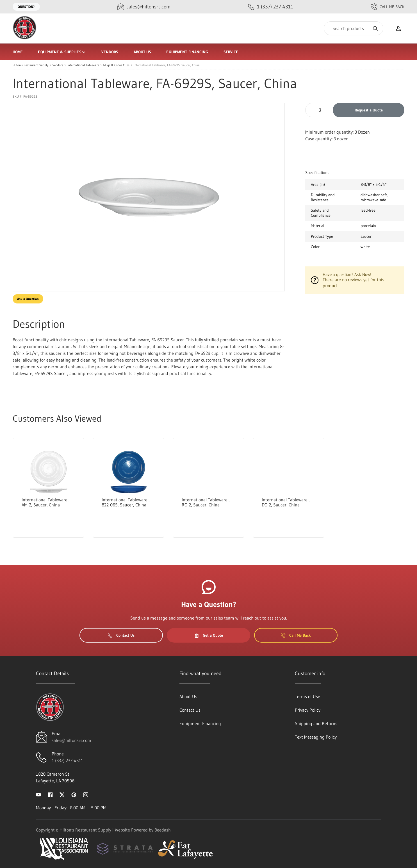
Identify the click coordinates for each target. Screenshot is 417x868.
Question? (26, 7)
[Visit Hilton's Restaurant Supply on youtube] (38, 794)
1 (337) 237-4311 (67, 760)
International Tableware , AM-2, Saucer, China (46, 502)
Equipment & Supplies (62, 52)
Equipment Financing (187, 52)
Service (231, 52)
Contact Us (121, 635)
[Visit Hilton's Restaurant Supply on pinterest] (74, 794)
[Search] (354, 28)
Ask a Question (28, 299)
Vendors (110, 52)
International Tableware (83, 65)
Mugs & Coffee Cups (116, 65)
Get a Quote (209, 635)
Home (18, 52)
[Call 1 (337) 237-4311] (271, 7)
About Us (143, 52)
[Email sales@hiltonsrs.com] (144, 7)
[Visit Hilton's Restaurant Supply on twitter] (62, 794)
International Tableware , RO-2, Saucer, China (206, 502)
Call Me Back (388, 7)
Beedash (163, 830)
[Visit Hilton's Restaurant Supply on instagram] (86, 794)
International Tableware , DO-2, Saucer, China (286, 502)
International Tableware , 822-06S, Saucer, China (126, 502)
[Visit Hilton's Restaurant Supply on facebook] (50, 794)
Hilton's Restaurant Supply (30, 65)
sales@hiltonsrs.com (71, 740)
